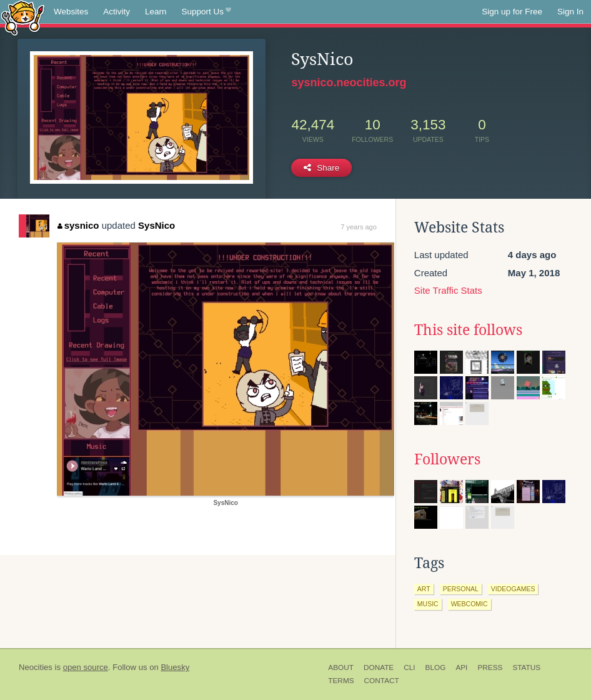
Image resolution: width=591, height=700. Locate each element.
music (428, 604)
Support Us (206, 12)
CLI (409, 667)
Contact (382, 681)
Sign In (570, 12)
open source (86, 667)
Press (490, 667)
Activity (117, 12)
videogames (513, 589)
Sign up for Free (512, 12)
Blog (436, 667)
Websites (71, 12)
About (341, 667)
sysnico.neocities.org (349, 82)
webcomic (469, 604)
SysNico (156, 225)
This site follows (468, 330)
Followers (447, 459)
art (424, 589)
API (461, 667)
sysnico (78, 225)
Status (526, 667)
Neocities (36, 667)
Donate (379, 667)
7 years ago (358, 227)
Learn (156, 12)
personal (461, 589)
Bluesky (175, 667)
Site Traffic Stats (448, 290)
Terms (341, 681)
